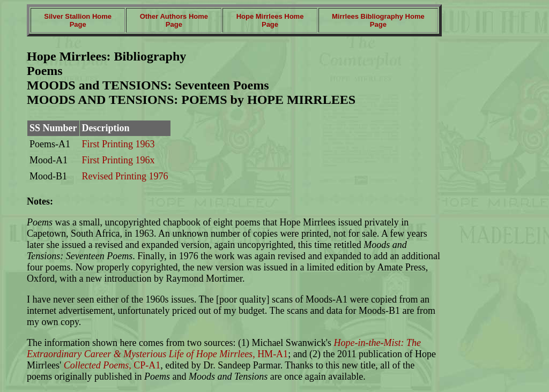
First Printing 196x (118, 160)
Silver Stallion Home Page (78, 20)
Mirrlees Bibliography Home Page (378, 20)
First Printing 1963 (118, 144)
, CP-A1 (111, 365)
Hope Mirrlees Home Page (270, 20)
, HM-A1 (224, 348)
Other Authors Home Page (174, 20)
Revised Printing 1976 (125, 176)
